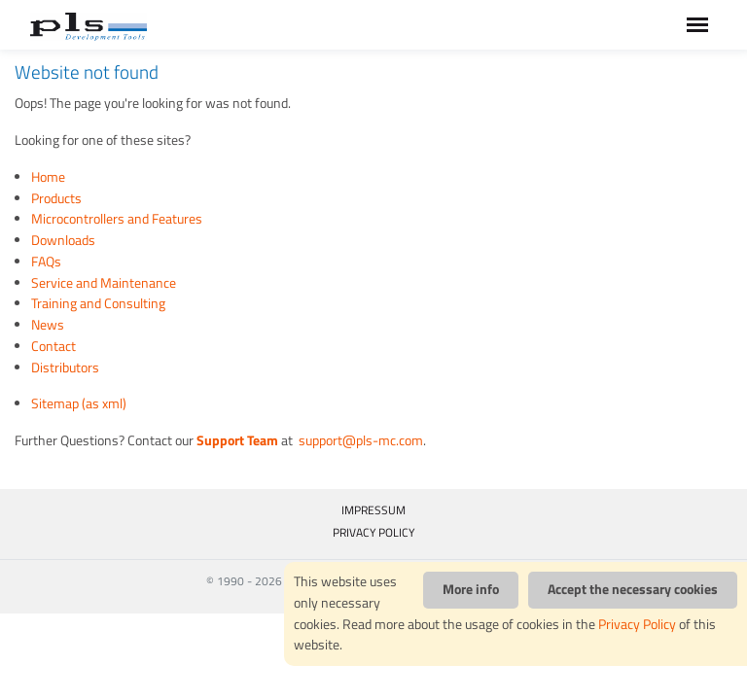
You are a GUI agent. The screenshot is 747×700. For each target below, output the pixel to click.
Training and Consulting (98, 303)
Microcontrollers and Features (117, 219)
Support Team (237, 440)
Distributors (65, 367)
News (48, 325)
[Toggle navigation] (697, 25)
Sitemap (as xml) (79, 403)
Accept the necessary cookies (633, 589)
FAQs (46, 262)
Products (56, 198)
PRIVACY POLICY (373, 532)
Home (48, 177)
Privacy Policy (637, 624)
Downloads (63, 240)
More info (471, 589)
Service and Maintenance (104, 283)
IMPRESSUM (373, 510)
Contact (53, 346)
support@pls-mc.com (359, 440)
